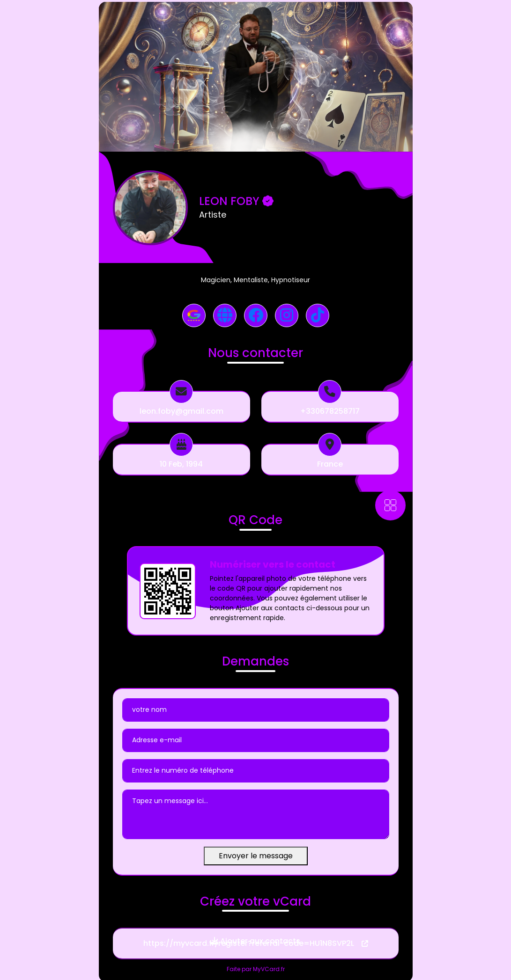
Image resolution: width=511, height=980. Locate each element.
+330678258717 (330, 411)
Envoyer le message (256, 856)
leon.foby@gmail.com (181, 411)
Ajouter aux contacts (255, 941)
